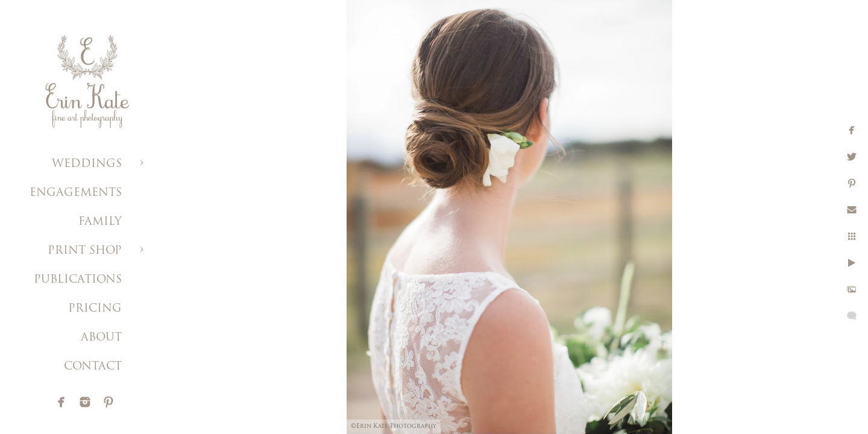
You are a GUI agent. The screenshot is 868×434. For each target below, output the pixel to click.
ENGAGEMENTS (76, 193)
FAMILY (100, 222)
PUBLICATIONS (78, 280)
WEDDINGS (87, 164)
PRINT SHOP (85, 251)
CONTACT (93, 367)
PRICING (95, 309)
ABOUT (101, 338)
